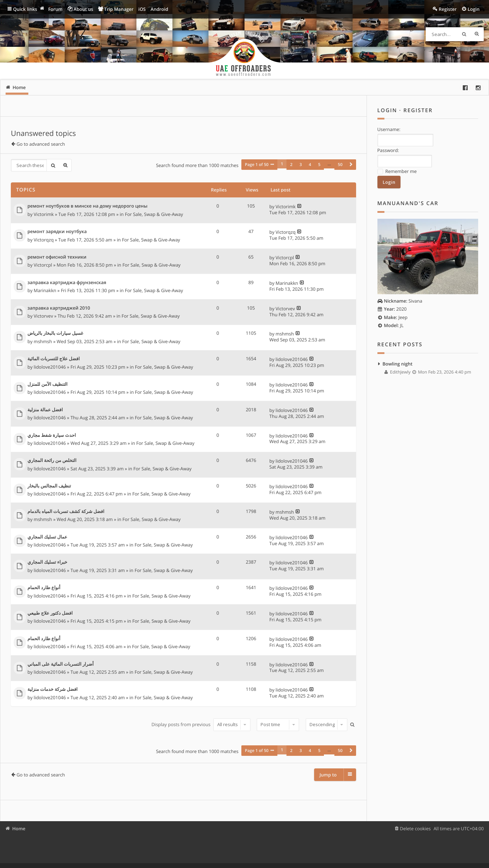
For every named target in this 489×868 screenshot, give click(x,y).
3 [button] (301, 165)
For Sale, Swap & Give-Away (154, 214)
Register (418, 110)
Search (464, 34)
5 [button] (320, 165)
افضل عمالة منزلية (45, 410)
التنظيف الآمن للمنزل (48, 384)
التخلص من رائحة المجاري (52, 461)
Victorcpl (43, 265)
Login (387, 110)
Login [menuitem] (474, 9)
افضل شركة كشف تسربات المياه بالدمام (66, 511)
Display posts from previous (201, 724)
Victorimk (44, 214)
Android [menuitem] (160, 9)
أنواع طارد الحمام (44, 588)
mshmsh (43, 341)
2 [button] (291, 165)
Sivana (400, 300)
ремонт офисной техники (57, 257)
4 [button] (310, 165)
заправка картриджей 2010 (59, 308)
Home (19, 829)
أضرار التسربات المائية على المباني (61, 664)
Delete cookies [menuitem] (415, 829)
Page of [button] (257, 165)
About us (83, 9)
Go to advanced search (41, 144)
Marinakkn (45, 290)
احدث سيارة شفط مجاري (52, 435)
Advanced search (477, 34)
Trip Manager (119, 9)
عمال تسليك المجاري (48, 537)
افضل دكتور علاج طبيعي (50, 613)
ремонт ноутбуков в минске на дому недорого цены (88, 206)
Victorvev (43, 316)
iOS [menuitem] (142, 9)
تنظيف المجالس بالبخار (49, 486)
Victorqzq (44, 239)
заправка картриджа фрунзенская (67, 282)
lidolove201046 (50, 367)
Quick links (25, 9)
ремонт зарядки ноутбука (57, 232)
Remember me (397, 171)
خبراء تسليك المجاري (48, 562)
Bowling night (398, 363)
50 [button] (340, 165)
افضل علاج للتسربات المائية (54, 359)
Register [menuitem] (448, 9)
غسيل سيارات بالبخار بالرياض (55, 333)
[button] (351, 165)
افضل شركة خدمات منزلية (53, 689)
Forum (55, 9)
